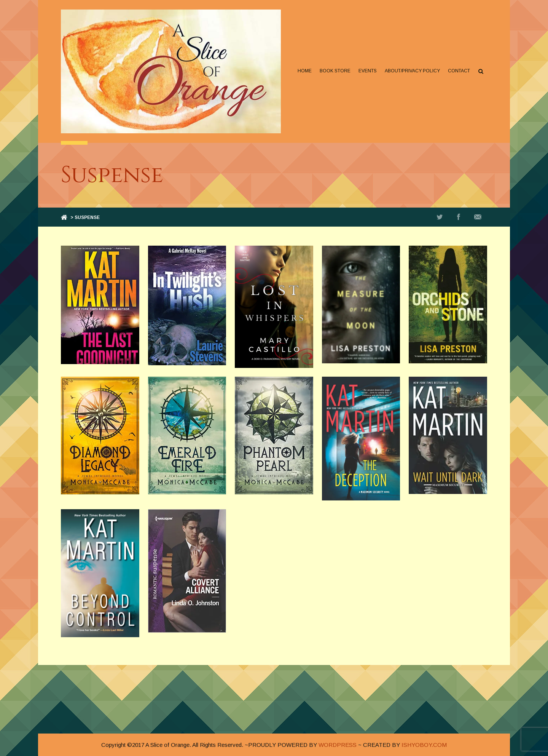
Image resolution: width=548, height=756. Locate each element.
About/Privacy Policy (412, 71)
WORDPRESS (338, 745)
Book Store (335, 71)
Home (305, 71)
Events (368, 71)
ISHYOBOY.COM (424, 745)
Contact (459, 71)
